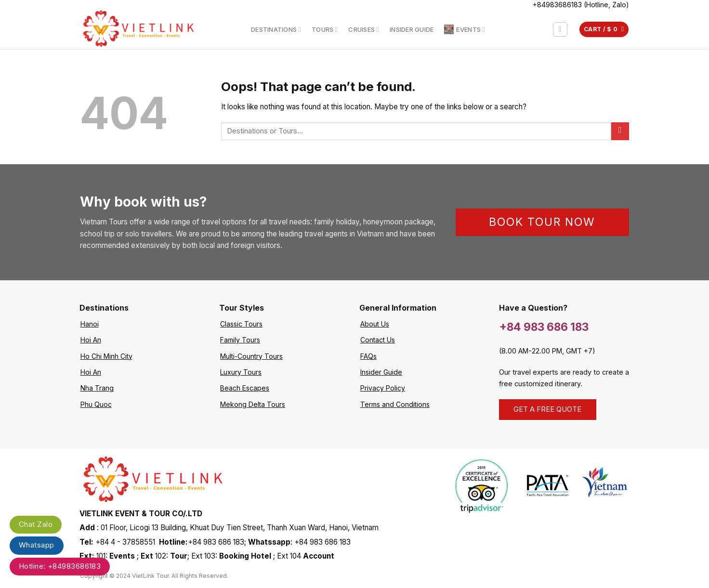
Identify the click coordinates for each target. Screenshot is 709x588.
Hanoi (90, 324)
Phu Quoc (96, 404)
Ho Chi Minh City (106, 356)
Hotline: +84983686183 (60, 566)
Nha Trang (97, 388)
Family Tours (240, 340)
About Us (375, 324)
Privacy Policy (383, 388)
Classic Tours (241, 324)
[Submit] (620, 131)
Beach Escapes (245, 388)
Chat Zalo (36, 524)
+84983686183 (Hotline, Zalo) (581, 5)
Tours (325, 29)
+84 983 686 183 (544, 327)
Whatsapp (37, 545)
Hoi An (91, 340)
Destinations (276, 29)
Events (465, 29)
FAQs (368, 356)
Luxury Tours (241, 372)
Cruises (364, 29)
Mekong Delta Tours (253, 404)
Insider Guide (412, 29)
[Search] (560, 29)
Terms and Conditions (395, 404)
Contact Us (378, 340)
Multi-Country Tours (251, 356)
